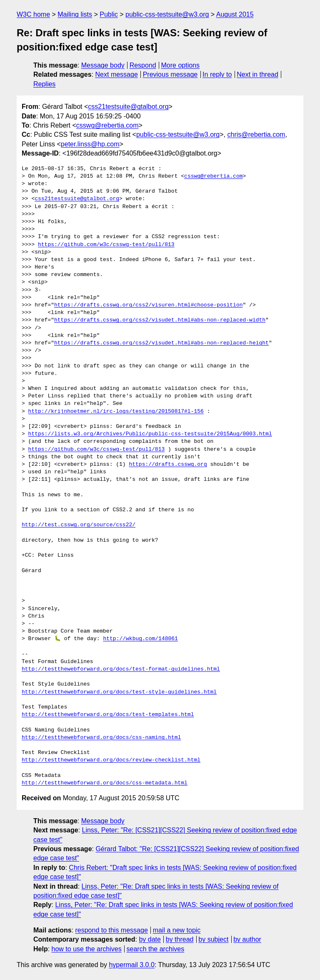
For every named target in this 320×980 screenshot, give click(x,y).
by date (150, 939)
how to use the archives (87, 949)
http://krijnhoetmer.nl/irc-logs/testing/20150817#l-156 (116, 412)
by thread (180, 939)
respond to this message (111, 930)
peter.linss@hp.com (90, 144)
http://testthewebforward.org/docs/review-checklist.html (111, 760)
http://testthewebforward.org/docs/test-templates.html (108, 715)
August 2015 (235, 14)
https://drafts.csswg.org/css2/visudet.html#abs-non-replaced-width (160, 320)
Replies (44, 84)
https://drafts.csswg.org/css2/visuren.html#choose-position (148, 305)
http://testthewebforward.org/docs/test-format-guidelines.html (121, 669)
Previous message (170, 74)
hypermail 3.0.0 (131, 965)
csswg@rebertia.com (107, 125)
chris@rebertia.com (256, 134)
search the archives (156, 949)
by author (247, 939)
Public (109, 14)
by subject (213, 939)
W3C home (33, 14)
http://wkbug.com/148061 (140, 639)
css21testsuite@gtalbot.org (128, 107)
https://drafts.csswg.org (168, 465)
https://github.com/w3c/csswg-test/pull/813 (106, 245)
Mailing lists (75, 14)
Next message (117, 74)
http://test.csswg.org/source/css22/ (79, 525)
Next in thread (257, 74)
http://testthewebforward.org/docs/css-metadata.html (105, 783)
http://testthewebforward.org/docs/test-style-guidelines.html (119, 692)
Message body (103, 65)
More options (181, 65)
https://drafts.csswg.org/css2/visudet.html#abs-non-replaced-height (161, 343)
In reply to (217, 74)
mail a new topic (177, 930)
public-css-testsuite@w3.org (167, 14)
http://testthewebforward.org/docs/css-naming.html (101, 738)
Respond (143, 65)
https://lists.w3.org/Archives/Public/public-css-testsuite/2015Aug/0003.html (150, 434)
